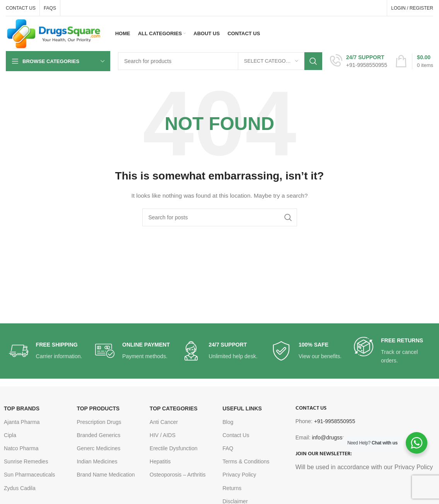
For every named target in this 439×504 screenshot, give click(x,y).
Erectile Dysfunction (174, 448)
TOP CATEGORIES (174, 408)
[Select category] (271, 61)
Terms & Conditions (246, 461)
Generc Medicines (98, 448)
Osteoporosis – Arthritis (178, 475)
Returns (232, 488)
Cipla (10, 435)
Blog (228, 422)
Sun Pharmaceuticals (29, 475)
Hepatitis (160, 461)
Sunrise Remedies (26, 461)
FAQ (228, 448)
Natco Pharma (21, 448)
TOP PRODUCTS (98, 408)
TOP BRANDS (22, 408)
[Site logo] (54, 33)
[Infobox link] (359, 61)
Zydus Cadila (20, 488)
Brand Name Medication (106, 475)
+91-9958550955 (335, 421)
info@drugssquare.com (340, 437)
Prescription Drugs (99, 422)
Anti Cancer (164, 422)
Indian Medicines (97, 461)
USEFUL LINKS (242, 408)
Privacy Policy (239, 475)
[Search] (220, 61)
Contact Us (236, 435)
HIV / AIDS (163, 435)
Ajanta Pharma (22, 422)
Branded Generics (98, 435)
